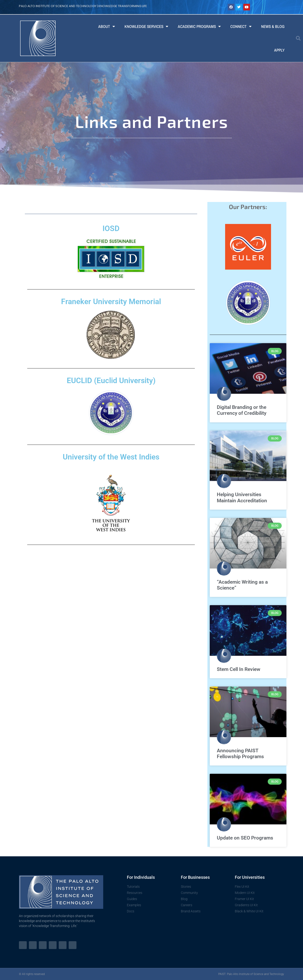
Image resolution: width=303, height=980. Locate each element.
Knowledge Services (146, 26)
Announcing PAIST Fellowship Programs (240, 754)
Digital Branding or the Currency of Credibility (242, 410)
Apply (279, 50)
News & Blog (273, 26)
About (107, 26)
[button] (298, 38)
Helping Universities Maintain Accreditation (242, 497)
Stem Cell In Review (239, 669)
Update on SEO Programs (245, 838)
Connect (241, 26)
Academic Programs (199, 26)
